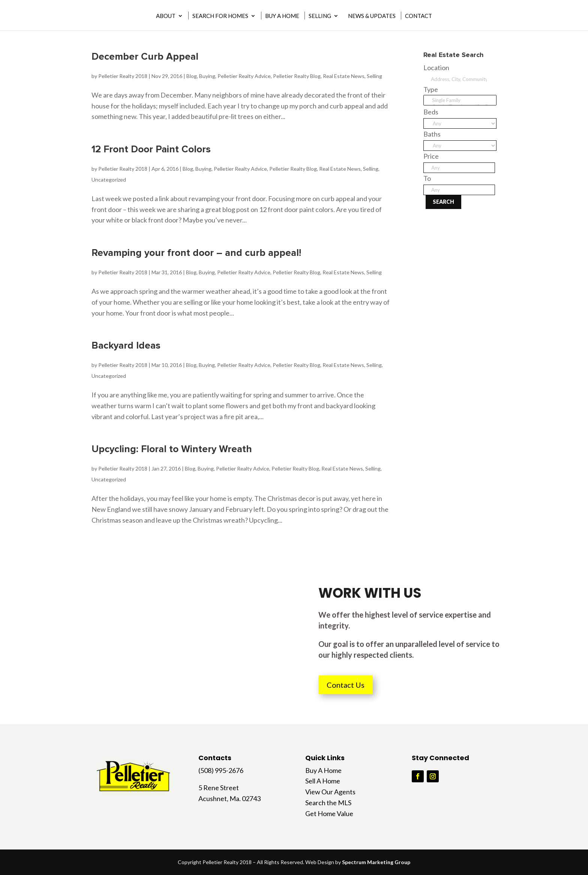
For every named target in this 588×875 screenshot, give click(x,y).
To (427, 178)
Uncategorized (109, 180)
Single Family (460, 100)
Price (431, 156)
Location (436, 68)
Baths (432, 134)
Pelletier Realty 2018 (123, 76)
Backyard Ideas (126, 346)
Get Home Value (329, 813)
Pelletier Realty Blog (297, 76)
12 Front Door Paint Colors (151, 149)
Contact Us (346, 685)
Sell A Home (323, 781)
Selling (320, 16)
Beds (431, 112)
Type (431, 89)
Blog (192, 76)
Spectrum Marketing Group (376, 862)
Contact (418, 16)
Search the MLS (328, 803)
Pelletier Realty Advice (244, 76)
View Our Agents (330, 792)
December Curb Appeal (145, 57)
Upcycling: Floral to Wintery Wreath (172, 449)
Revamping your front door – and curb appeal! (196, 253)
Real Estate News (344, 76)
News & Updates (372, 16)
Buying (207, 76)
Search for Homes (220, 16)
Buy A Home (282, 16)
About (166, 16)
